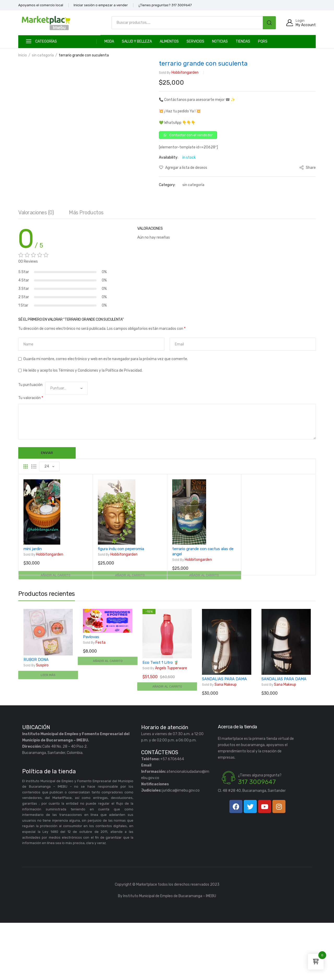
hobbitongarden (179, 73)
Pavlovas (91, 694)
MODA (109, 41)
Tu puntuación (30, 441)
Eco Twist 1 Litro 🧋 (161, 720)
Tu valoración (31, 454)
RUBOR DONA (36, 717)
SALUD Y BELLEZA (137, 41)
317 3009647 (257, 839)
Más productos (86, 268)
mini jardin (33, 606)
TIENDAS (243, 41)
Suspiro (36, 723)
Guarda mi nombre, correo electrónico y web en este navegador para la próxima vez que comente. (106, 415)
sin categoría (43, 55)
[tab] (36, 270)
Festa (94, 700)
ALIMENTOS (169, 41)
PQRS (263, 41)
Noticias (220, 41)
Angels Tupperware (165, 725)
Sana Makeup (219, 742)
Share (308, 169)
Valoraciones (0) (36, 268)
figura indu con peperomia (121, 606)
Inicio (23, 55)
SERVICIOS (195, 41)
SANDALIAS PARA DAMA (224, 736)
